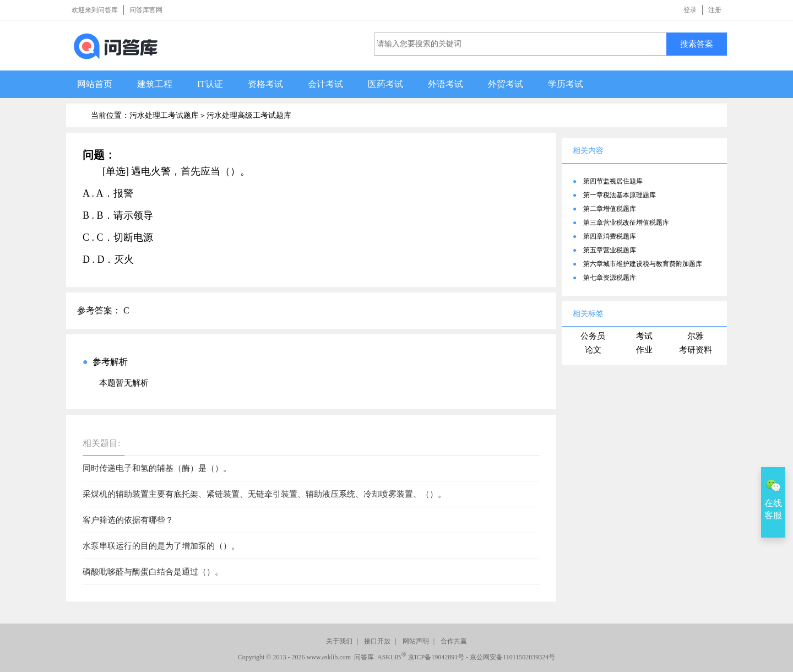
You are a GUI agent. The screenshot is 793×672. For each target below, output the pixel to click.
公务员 (593, 336)
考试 (644, 336)
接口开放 (377, 641)
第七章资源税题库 (610, 278)
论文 (593, 350)
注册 (715, 10)
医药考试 (385, 84)
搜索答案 (697, 44)
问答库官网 (146, 10)
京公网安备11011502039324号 (512, 657)
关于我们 (339, 641)
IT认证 (210, 84)
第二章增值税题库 (610, 209)
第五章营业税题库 (610, 250)
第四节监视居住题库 (613, 181)
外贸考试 (506, 84)
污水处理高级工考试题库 (249, 115)
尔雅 (696, 336)
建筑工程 (155, 84)
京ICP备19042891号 (436, 657)
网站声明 (416, 641)
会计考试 (325, 84)
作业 (644, 350)
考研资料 (696, 350)
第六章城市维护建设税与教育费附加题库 (643, 264)
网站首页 (95, 84)
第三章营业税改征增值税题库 (626, 223)
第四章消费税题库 (610, 236)
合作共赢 (454, 641)
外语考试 (446, 84)
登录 (690, 10)
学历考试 (566, 84)
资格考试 (265, 84)
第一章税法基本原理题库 (620, 195)
